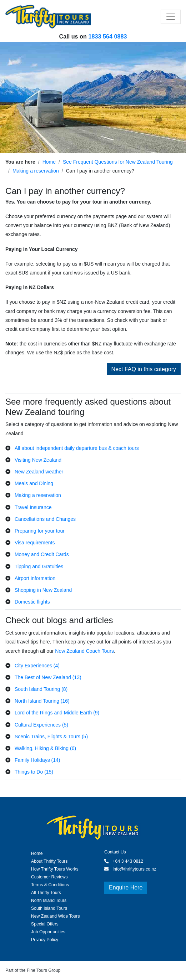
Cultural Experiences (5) (41, 725)
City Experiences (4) (37, 666)
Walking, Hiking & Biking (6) (45, 748)
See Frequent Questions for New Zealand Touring (118, 162)
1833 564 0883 (107, 36)
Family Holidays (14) (37, 760)
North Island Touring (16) (42, 701)
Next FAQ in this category (144, 369)
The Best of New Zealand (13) (48, 677)
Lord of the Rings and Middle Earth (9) (57, 713)
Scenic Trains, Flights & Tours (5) (51, 737)
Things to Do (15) (34, 772)
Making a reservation (36, 171)
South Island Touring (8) (41, 689)
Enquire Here (126, 887)
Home (49, 162)
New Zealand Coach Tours (84, 651)
